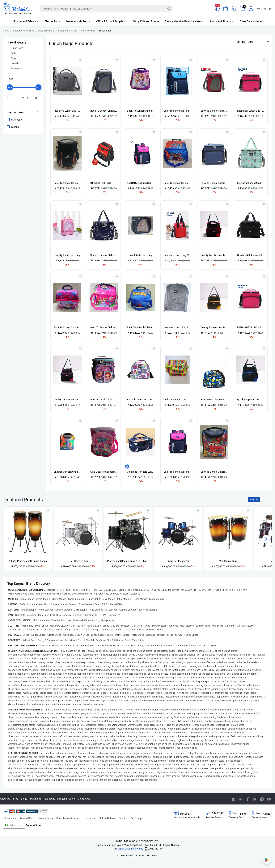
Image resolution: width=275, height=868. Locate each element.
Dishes (14, 53)
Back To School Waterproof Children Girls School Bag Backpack (177, 472)
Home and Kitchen (78, 21)
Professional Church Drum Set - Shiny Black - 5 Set (128, 561)
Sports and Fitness (221, 21)
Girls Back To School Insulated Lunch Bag (104, 472)
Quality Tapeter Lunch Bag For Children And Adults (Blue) (251, 399)
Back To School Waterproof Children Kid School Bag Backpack (177, 111)
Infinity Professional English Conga (28, 561)
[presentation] (266, 539)
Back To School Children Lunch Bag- (67, 183)
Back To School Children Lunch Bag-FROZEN (67, 327)
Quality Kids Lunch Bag (67, 255)
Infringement (10, 818)
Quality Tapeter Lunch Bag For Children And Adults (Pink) (67, 399)
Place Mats (17, 68)
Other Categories (251, 21)
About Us (5, 799)
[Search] (106, 9)
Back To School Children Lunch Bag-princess (141, 111)
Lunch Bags (17, 48)
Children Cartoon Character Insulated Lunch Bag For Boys (67, 472)
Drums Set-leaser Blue (178, 561)
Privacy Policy (46, 818)
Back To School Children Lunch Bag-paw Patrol (177, 183)
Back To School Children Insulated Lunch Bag (104, 111)
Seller (238, 815)
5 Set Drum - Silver (78, 561)
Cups (13, 58)
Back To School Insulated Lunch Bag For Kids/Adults (214, 111)
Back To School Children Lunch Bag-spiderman (141, 327)
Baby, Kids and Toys (146, 21)
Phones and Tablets (26, 21)
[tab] (23, 112)
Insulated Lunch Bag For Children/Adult (251, 183)
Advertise (215, 815)
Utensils (15, 63)
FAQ (16, 799)
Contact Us (84, 799)
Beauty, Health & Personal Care (184, 21)
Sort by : (241, 42)
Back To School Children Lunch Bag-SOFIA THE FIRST (104, 327)
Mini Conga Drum (228, 561)
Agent (261, 815)
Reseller (123, 818)
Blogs (24, 799)
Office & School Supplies (112, 21)
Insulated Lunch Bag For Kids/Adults (67, 111)
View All (254, 499)
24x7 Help (136, 818)
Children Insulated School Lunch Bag (177, 399)
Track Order (90, 818)
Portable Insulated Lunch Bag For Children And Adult (214, 399)
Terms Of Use (27, 818)
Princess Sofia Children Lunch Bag (104, 399)
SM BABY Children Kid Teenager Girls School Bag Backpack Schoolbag (141, 183)
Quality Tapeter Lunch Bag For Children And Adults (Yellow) (214, 327)
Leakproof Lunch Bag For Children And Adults (251, 111)
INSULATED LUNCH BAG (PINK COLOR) (251, 327)
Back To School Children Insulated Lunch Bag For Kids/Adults (214, 183)
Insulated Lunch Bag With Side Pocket (177, 255)
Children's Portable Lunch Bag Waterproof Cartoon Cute (141, 472)
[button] (258, 41)
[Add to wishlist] (48, 511)
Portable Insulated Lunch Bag (141, 399)
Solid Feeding (18, 42)
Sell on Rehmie (107, 818)
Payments (36, 799)
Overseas (17, 120)
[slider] (10, 87)
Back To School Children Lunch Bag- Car (214, 472)
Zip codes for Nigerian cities (60, 799)
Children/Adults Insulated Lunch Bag (251, 255)
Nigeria (15, 127)
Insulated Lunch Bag (141, 255)
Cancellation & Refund (68, 818)
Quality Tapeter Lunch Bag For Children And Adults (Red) (214, 255)
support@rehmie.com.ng (130, 849)
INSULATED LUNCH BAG (104, 183)
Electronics (52, 21)
